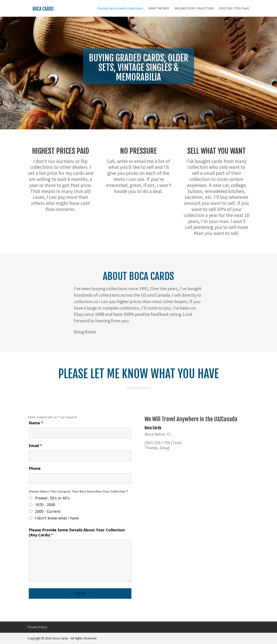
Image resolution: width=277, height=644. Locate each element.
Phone (35, 468)
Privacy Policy (37, 627)
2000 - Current (48, 511)
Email (35, 446)
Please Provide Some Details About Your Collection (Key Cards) (77, 532)
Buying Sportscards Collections (120, 9)
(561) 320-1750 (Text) (234, 9)
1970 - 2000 (45, 505)
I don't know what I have (57, 518)
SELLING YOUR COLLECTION (194, 9)
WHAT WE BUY (159, 9)
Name (36, 423)
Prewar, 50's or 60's (52, 498)
